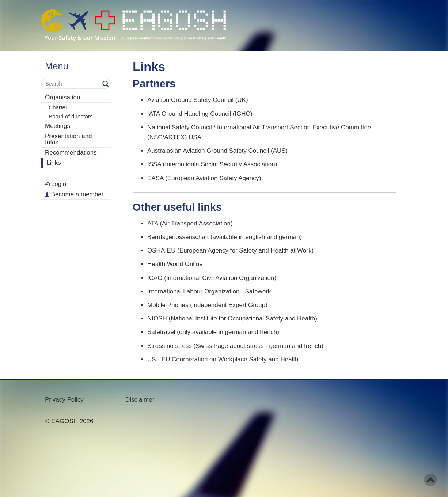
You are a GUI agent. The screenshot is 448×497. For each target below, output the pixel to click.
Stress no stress (170, 346)
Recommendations (71, 153)
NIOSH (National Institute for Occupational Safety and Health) (232, 318)
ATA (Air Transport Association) (190, 223)
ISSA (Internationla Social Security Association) (212, 164)
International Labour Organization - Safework (209, 291)
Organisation (62, 97)
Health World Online (175, 264)
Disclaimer (140, 400)
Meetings (58, 126)
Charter (58, 107)
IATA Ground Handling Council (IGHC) (200, 114)
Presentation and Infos (69, 139)
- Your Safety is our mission (134, 25)
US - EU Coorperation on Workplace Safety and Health (223, 359)
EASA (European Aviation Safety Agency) (204, 178)
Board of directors (71, 116)
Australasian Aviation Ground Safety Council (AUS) (217, 151)
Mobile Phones (168, 305)
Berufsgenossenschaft (178, 237)
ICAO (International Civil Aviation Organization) (212, 278)
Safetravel (161, 332)
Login (56, 184)
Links (54, 163)
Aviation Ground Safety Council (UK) (198, 100)
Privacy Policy (64, 400)
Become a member (74, 194)
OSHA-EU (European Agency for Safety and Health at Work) (230, 251)
